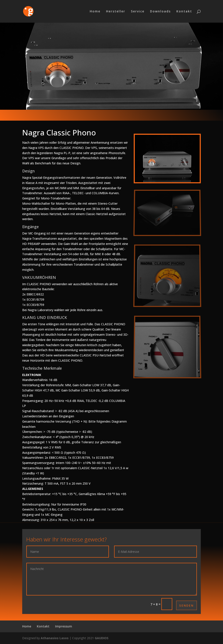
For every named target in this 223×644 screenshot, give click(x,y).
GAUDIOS (102, 638)
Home (95, 12)
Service (138, 12)
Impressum (64, 626)
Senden (187, 605)
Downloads (160, 12)
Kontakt (184, 12)
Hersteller (116, 12)
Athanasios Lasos (55, 638)
